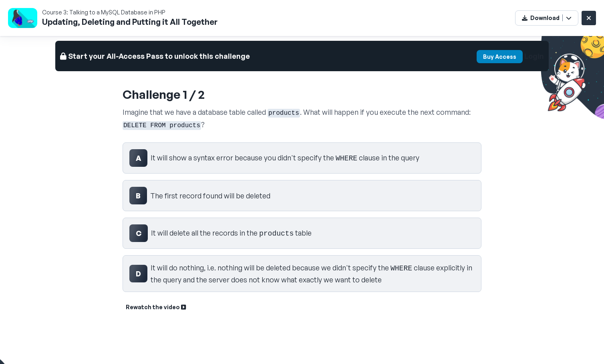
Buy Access (500, 57)
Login (534, 56)
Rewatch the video (156, 307)
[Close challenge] (589, 18)
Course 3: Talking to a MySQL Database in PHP (104, 12)
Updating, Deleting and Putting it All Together (130, 22)
